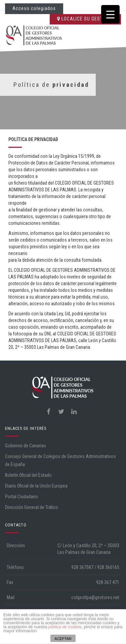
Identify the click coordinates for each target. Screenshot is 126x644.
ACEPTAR (63, 639)
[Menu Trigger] (110, 14)
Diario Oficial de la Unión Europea (36, 486)
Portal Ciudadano (22, 497)
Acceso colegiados (34, 8)
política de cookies (65, 627)
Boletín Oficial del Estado (28, 475)
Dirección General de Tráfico (32, 507)
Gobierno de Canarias (26, 446)
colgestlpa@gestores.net (95, 597)
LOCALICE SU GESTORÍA (85, 19)
